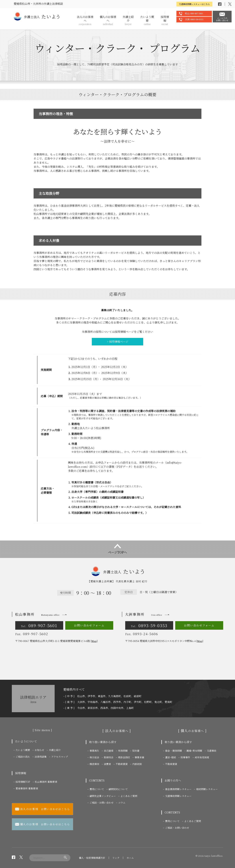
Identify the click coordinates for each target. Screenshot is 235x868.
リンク (116, 858)
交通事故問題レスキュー (178, 796)
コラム (122, 803)
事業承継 (139, 757)
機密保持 (94, 764)
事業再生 (94, 751)
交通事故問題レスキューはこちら (194, 4)
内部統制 (137, 764)
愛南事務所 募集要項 (27, 788)
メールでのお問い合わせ (222, 19)
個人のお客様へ (108, 20)
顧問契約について (118, 789)
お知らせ (39, 750)
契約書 (136, 751)
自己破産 (109, 751)
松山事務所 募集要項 (46, 782)
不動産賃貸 (122, 764)
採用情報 (165, 20)
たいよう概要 (147, 20)
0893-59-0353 (149, 625)
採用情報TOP (23, 782)
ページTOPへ (117, 552)
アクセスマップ (60, 757)
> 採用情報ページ (118, 342)
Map (94, 641)
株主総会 (94, 757)
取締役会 (109, 757)
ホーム (130, 858)
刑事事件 (185, 757)
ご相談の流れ (23, 757)
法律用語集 (41, 757)
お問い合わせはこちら (42, 809)
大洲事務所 (144, 614)
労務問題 (123, 751)
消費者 (107, 764)
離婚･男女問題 (194, 751)
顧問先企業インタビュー (103, 796)
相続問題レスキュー (207, 789)
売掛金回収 (124, 757)
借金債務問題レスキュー (178, 789)
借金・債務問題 (174, 751)
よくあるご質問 (129, 796)
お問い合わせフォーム (89, 625)
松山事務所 (37, 614)
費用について (97, 789)
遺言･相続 (171, 757)
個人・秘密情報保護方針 (92, 858)
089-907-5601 (39, 625)
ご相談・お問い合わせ (102, 803)
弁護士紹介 (128, 20)
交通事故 (212, 751)
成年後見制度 (202, 757)
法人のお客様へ (85, 20)
